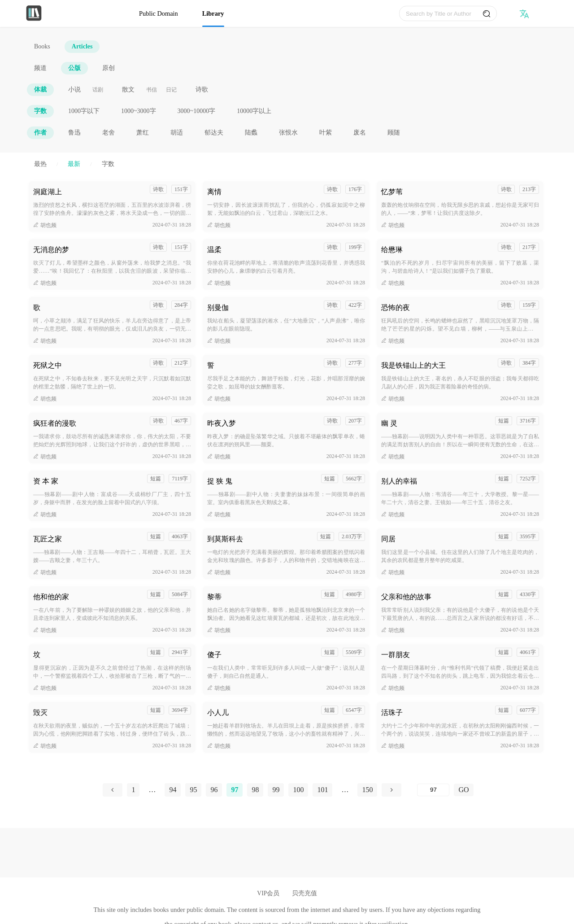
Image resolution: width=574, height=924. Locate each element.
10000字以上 (254, 111)
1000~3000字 (139, 111)
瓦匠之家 (48, 539)
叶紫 (326, 133)
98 (255, 790)
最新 (74, 164)
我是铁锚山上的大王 (413, 365)
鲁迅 (74, 133)
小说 (74, 89)
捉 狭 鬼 (220, 481)
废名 (360, 133)
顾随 (394, 133)
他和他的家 (51, 597)
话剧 (98, 90)
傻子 (214, 655)
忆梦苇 (392, 192)
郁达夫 (214, 133)
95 (193, 790)
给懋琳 (392, 250)
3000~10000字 (197, 111)
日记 (171, 90)
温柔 (214, 250)
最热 (40, 164)
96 (214, 790)
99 (276, 790)
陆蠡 (251, 133)
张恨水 (288, 133)
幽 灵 (389, 423)
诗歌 (202, 89)
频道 (40, 68)
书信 (152, 90)
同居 (388, 539)
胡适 (177, 133)
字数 (40, 111)
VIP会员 (268, 893)
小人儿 (218, 713)
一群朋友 (396, 655)
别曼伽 (218, 307)
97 (235, 790)
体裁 (40, 89)
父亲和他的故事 (406, 597)
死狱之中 (48, 365)
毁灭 (40, 713)
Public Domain (159, 13)
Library (213, 13)
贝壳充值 (304, 893)
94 (173, 790)
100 (298, 790)
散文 (128, 89)
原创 (109, 68)
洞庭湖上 (48, 192)
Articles (82, 46)
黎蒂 (214, 597)
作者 (40, 133)
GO (463, 790)
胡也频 (45, 225)
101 (322, 790)
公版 (74, 68)
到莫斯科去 (225, 539)
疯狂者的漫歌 (55, 423)
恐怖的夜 (396, 307)
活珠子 (392, 713)
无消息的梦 (51, 250)
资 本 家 (46, 481)
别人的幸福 (399, 481)
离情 (214, 192)
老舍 (109, 133)
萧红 (143, 133)
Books (42, 46)
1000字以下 (84, 111)
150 (367, 790)
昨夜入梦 (222, 423)
